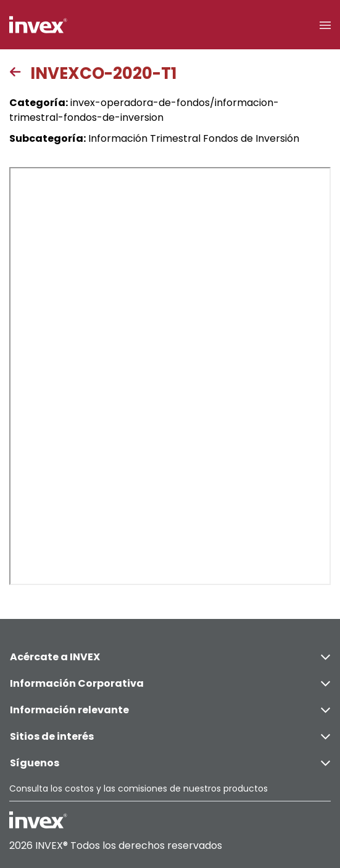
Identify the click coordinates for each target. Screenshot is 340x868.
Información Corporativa (170, 683)
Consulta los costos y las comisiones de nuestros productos (139, 788)
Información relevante (170, 710)
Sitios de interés (170, 736)
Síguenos (170, 763)
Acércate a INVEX (170, 657)
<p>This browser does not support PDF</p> (170, 376)
